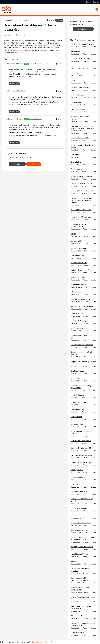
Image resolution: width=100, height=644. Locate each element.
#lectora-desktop (23, 20)
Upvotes (50, 20)
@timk (10, 91)
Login (34, 164)
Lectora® (8, 20)
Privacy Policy (50, 642)
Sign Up (17, 164)
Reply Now (14, 83)
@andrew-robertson (12, 35)
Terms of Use (37, 642)
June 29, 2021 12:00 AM (35, 118)
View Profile (83, 29)
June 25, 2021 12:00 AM (35, 63)
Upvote (59, 64)
